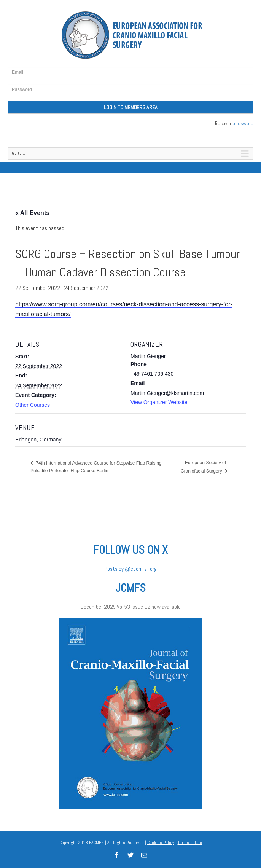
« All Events (32, 213)
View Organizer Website (159, 402)
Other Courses (33, 405)
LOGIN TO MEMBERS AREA (131, 107)
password (243, 123)
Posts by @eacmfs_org (130, 569)
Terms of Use (190, 843)
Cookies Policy (161, 843)
